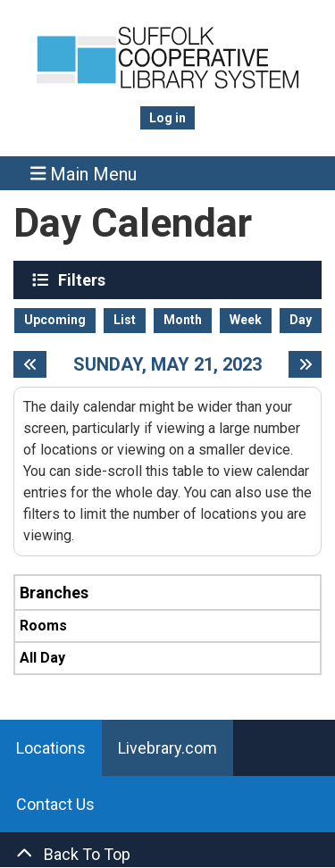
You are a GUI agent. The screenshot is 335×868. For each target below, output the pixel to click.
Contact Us (55, 804)
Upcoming (55, 320)
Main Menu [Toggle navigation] (84, 174)
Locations (51, 748)
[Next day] (305, 364)
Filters (84, 280)
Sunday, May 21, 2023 (167, 364)
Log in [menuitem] (167, 118)
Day (301, 320)
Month (183, 320)
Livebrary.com (167, 748)
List (125, 320)
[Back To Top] (167, 854)
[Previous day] (30, 364)
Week (246, 320)
